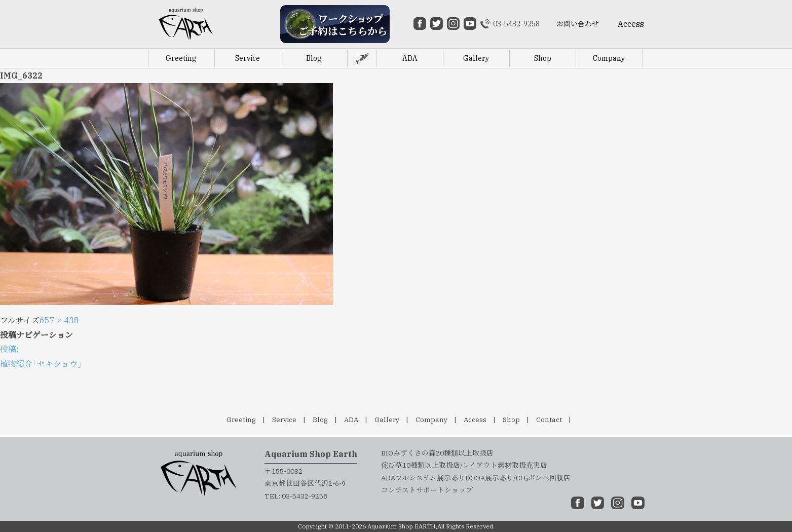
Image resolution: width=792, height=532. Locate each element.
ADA (351, 420)
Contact (549, 420)
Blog (320, 420)
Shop (511, 420)
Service (284, 420)
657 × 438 (59, 320)
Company (431, 420)
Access (475, 420)
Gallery (387, 420)
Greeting (241, 420)
